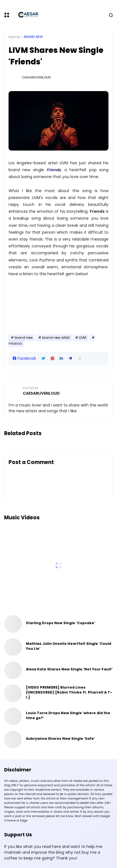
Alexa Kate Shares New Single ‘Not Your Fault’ (69, 669)
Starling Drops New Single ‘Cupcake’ (61, 623)
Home (14, 37)
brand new (33, 37)
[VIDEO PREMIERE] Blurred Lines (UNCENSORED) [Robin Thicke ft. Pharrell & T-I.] (69, 692)
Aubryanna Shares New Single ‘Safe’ (60, 739)
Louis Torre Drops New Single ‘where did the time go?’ (68, 715)
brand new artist (56, 338)
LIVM (83, 338)
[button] (80, 358)
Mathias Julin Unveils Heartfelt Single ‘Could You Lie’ (69, 646)
